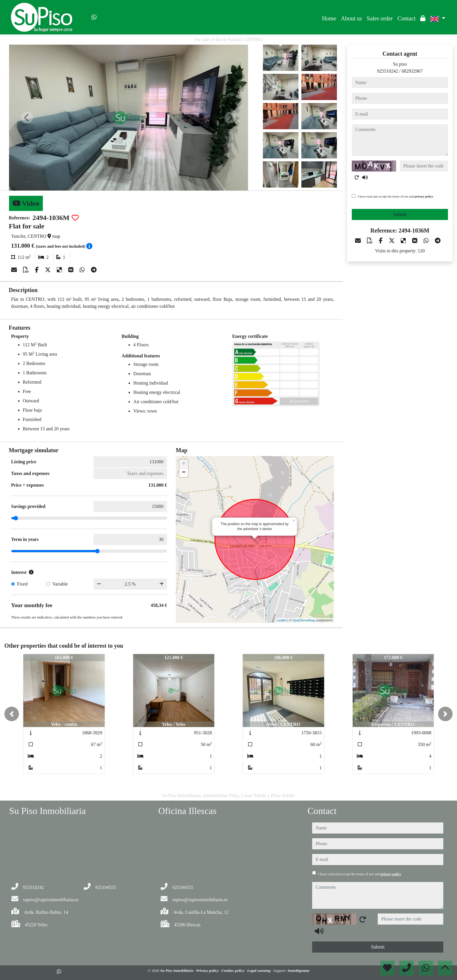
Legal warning (259, 971)
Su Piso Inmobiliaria (177, 971)
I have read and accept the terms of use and (395, 196)
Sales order (380, 18)
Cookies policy (233, 971)
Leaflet (282, 620)
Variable (60, 584)
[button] (12, 714)
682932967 (412, 71)
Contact (407, 18)
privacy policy (424, 196)
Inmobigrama (298, 971)
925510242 (388, 71)
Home (329, 18)
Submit (400, 214)
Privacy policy (208, 971)
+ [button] (184, 464)
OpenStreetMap (304, 620)
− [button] (184, 473)
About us (351, 18)
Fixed (22, 584)
